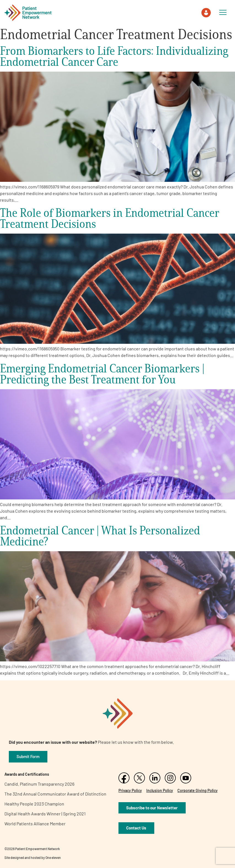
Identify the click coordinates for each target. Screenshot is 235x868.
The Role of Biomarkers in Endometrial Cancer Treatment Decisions (110, 218)
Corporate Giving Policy (198, 790)
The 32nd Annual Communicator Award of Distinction (55, 794)
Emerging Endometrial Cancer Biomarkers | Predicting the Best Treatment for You (102, 374)
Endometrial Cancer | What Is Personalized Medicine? (100, 536)
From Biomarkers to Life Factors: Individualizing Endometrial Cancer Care (114, 56)
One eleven (53, 858)
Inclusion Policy (160, 790)
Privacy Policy (130, 790)
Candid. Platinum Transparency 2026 (39, 784)
